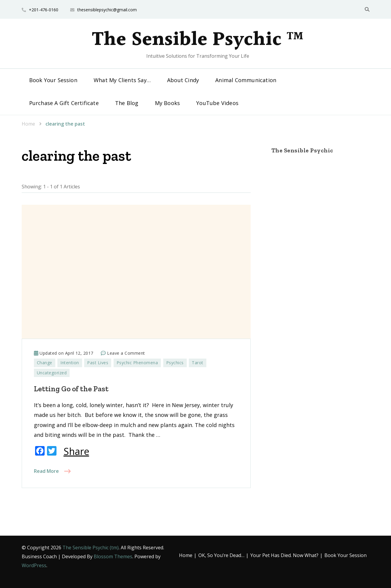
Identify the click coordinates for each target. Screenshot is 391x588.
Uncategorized (52, 373)
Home (186, 555)
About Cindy (183, 80)
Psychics (175, 363)
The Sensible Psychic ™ (198, 40)
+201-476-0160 (44, 10)
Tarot (198, 363)
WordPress (34, 565)
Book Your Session (53, 80)
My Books (168, 103)
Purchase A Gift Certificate (64, 103)
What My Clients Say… (122, 80)
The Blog (127, 103)
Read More (46, 471)
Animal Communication (246, 80)
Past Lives (98, 363)
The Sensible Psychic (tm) (91, 548)
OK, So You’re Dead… (221, 555)
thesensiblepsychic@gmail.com (107, 10)
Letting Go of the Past (71, 389)
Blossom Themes (113, 556)
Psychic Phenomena (137, 363)
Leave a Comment (126, 353)
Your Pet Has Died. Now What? (284, 555)
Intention (70, 363)
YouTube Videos (217, 103)
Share (76, 451)
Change (45, 363)
